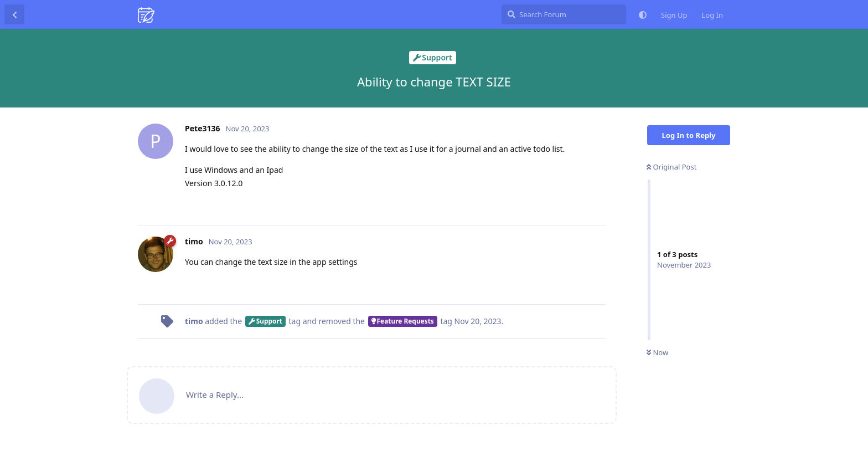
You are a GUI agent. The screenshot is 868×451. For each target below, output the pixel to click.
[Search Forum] (564, 14)
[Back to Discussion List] (14, 14)
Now (657, 352)
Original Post (671, 167)
